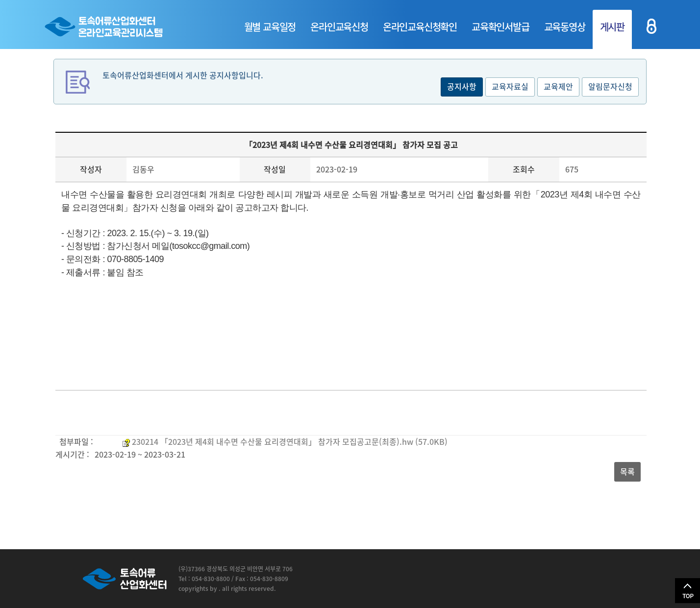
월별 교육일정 (270, 27)
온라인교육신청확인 (420, 27)
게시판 (612, 27)
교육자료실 (510, 86)
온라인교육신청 (339, 27)
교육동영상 (565, 27)
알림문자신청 (610, 86)
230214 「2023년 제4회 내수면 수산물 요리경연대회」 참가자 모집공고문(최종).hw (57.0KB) (290, 441)
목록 (627, 471)
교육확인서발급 (500, 27)
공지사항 (462, 86)
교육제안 (558, 86)
